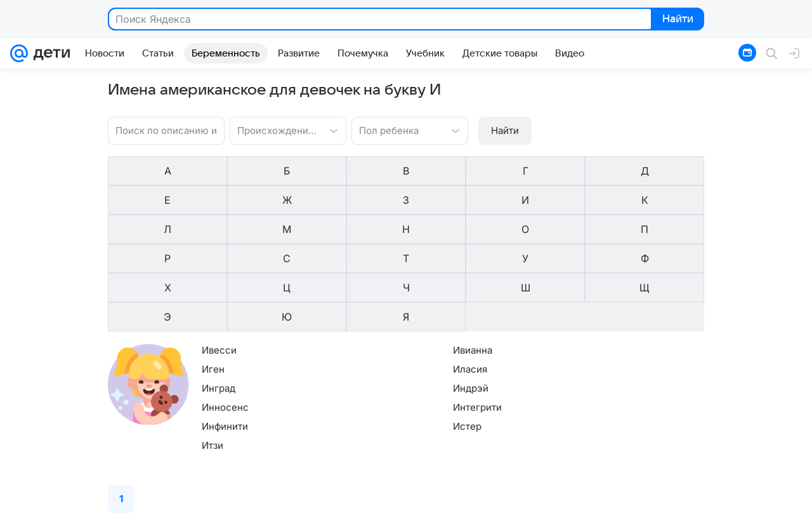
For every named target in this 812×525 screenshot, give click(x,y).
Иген (213, 280)
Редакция (305, 516)
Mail (20, 516)
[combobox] (257, 130)
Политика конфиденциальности (513, 516)
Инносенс (225, 318)
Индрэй (369, 299)
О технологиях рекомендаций (389, 516)
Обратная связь (759, 516)
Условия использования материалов (651, 516)
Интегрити (376, 318)
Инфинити (225, 337)
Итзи (213, 356)
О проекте (258, 516)
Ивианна (371, 261)
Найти (677, 20)
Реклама (109, 516)
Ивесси (219, 261)
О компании (60, 516)
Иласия (369, 280)
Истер (366, 337)
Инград (219, 299)
